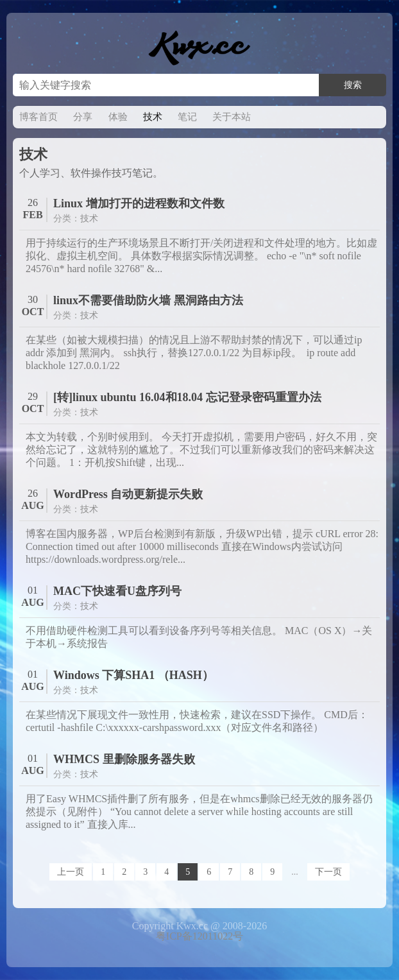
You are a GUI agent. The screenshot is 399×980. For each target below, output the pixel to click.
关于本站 (232, 117)
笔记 (187, 117)
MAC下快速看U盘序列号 (117, 591)
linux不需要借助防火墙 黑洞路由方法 (148, 300)
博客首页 (38, 117)
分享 (83, 117)
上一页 (71, 872)
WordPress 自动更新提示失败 (128, 494)
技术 (153, 117)
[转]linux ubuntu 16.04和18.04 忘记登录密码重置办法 (187, 397)
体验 (118, 117)
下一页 (328, 872)
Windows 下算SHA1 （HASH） (133, 675)
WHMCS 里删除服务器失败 (124, 759)
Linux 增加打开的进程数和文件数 (139, 203)
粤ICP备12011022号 (199, 936)
